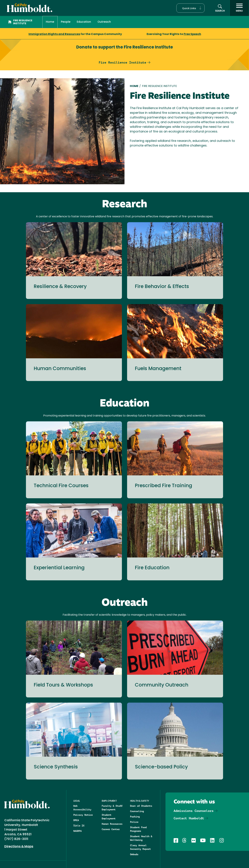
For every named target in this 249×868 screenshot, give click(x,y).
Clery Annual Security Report (140, 847)
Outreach (104, 22)
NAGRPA (77, 831)
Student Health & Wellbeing (141, 838)
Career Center (111, 829)
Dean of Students (141, 806)
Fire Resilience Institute (20, 22)
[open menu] (239, 8)
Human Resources (112, 824)
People (66, 22)
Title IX (79, 826)
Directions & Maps (19, 847)
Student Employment (109, 817)
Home (50, 22)
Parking (135, 817)
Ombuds (134, 854)
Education (84, 22)
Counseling (137, 811)
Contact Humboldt (189, 818)
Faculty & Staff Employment (112, 808)
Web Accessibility (82, 808)
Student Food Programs (138, 829)
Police (134, 822)
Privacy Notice (83, 815)
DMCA (76, 820)
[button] (190, 8)
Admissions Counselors (194, 811)
